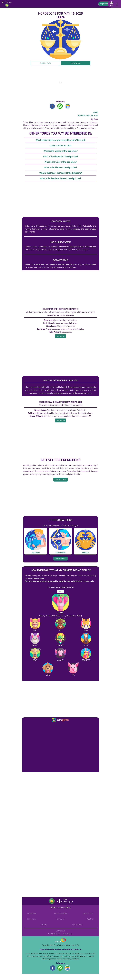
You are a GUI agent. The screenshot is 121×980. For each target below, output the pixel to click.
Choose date (61, 480)
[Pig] (73, 670)
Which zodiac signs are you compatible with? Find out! (60, 140)
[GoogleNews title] (68, 106)
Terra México (88, 913)
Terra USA (61, 919)
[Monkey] (60, 655)
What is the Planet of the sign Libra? (60, 167)
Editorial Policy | (69, 949)
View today (76, 63)
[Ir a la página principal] (26, 725)
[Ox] (60, 625)
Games (44, 924)
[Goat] (35, 655)
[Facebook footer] (53, 968)
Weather (90, 919)
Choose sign (61, 559)
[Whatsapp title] (60, 106)
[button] (111, 4)
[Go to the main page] (8, 4)
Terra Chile (32, 913)
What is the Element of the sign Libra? (60, 156)
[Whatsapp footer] (60, 968)
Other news (77, 924)
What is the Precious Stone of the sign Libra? (60, 178)
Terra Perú (32, 919)
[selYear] (60, 591)
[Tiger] (86, 625)
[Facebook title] (52, 106)
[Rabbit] (35, 640)
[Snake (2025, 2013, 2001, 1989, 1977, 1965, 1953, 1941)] (61, 605)
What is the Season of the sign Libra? (61, 151)
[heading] (60, 336)
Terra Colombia (60, 913)
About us (78, 949)
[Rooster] (86, 655)
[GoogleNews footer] (67, 968)
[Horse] (86, 640)
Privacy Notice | (56, 949)
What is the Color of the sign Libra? (60, 162)
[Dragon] (60, 640)
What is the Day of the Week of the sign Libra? (60, 173)
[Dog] (48, 670)
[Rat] (35, 625)
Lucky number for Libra (61, 145)
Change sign (45, 63)
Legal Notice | (45, 949)
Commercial (54, 934)
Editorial (68, 934)
